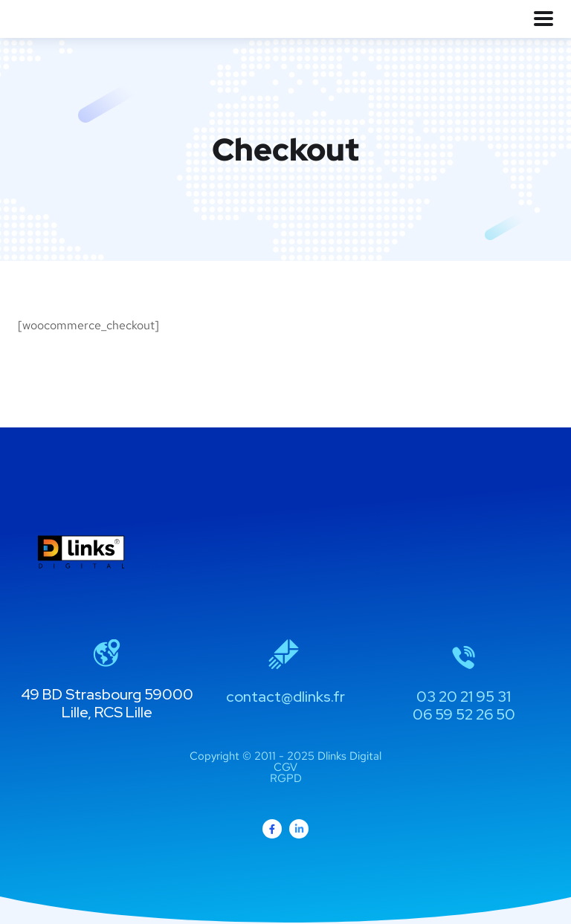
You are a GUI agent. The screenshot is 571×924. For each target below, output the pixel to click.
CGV (285, 767)
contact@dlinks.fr (285, 697)
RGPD (286, 778)
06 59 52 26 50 (464, 714)
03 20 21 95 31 (464, 697)
